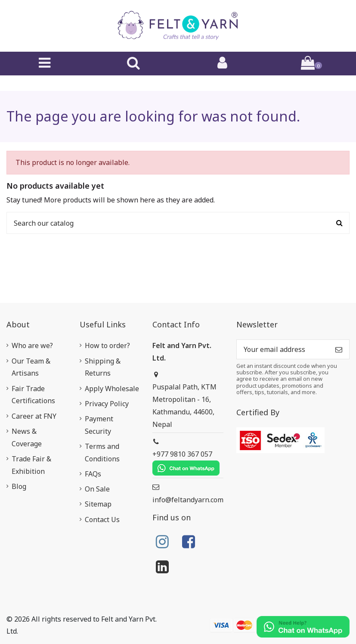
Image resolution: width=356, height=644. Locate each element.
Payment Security (99, 425)
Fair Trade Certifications (33, 395)
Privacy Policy (107, 404)
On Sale (97, 489)
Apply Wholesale (112, 389)
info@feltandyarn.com (188, 500)
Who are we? (32, 345)
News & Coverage (27, 437)
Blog (19, 486)
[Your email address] (283, 349)
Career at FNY (34, 416)
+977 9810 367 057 (186, 462)
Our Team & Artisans (31, 367)
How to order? (107, 345)
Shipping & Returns (103, 367)
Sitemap (98, 504)
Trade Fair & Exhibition (31, 465)
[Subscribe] (339, 349)
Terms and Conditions (102, 453)
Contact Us (102, 520)
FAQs (93, 474)
